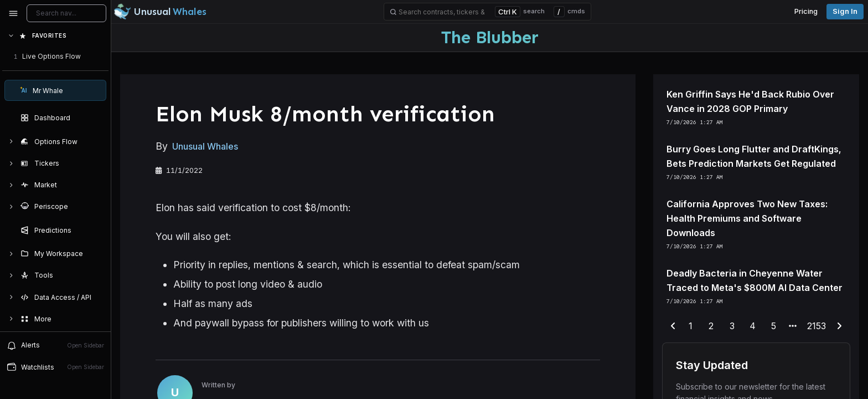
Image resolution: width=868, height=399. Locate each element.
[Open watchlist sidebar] (55, 367)
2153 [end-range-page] (817, 326)
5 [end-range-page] (774, 326)
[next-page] (839, 326)
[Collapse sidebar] (13, 13)
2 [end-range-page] (711, 326)
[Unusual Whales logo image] (160, 12)
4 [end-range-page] (753, 326)
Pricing (806, 11)
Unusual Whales (205, 146)
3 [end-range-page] (732, 326)
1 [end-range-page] (691, 326)
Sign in (845, 11)
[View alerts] (55, 345)
